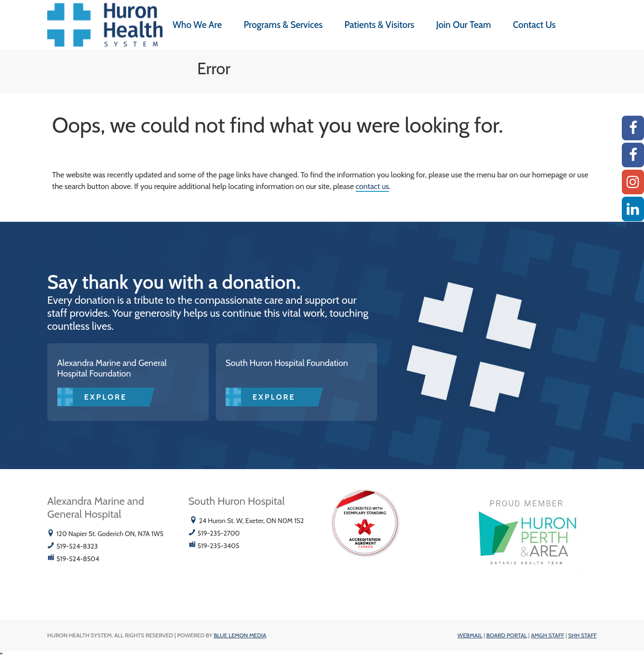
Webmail (470, 635)
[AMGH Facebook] (633, 128)
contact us (372, 186)
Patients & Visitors (379, 25)
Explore (106, 397)
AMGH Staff (547, 635)
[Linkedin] (633, 209)
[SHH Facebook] (633, 155)
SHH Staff (583, 635)
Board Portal (507, 635)
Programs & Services (283, 25)
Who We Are (197, 25)
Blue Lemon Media (240, 635)
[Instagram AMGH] (633, 182)
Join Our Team (464, 25)
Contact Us (534, 25)
